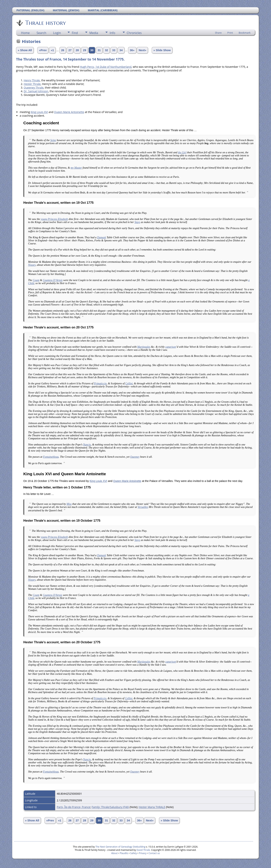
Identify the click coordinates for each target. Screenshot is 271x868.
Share (218, 33)
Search (41, 33)
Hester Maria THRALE (152, 807)
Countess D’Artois (53, 280)
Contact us (154, 853)
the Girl (182, 152)
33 (114, 50)
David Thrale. (143, 850)
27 (70, 50)
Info (112, 33)
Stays (137, 222)
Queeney (135, 457)
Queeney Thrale (34, 88)
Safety (134, 853)
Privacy (143, 853)
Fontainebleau (51, 457)
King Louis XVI (39, 112)
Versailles (143, 507)
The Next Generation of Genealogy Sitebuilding (120, 847)
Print (230, 33)
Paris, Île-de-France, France (73, 807)
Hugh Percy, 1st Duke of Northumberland (106, 67)
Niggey (32, 265)
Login (57, 33)
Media (94, 33)
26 (63, 50)
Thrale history (45, 23)
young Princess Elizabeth (54, 219)
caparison (171, 347)
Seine (53, 140)
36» (132, 50)
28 (77, 50)
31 (99, 50)
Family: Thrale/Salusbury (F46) (110, 807)
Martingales (144, 347)
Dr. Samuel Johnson (36, 91)
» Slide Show (162, 50)
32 (106, 50)
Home (25, 33)
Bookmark (245, 33)
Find (75, 33)
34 (121, 50)
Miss (69, 504)
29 (84, 50)
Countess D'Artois (53, 595)
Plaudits (124, 853)
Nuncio (87, 445)
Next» (142, 50)
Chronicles (134, 33)
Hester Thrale (32, 84)
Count (36, 280)
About (114, 853)
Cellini (129, 383)
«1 (52, 50)
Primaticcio (100, 383)
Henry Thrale (32, 80)
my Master (76, 168)
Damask (101, 237)
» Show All (25, 50)
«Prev (43, 50)
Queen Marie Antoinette (69, 112)
